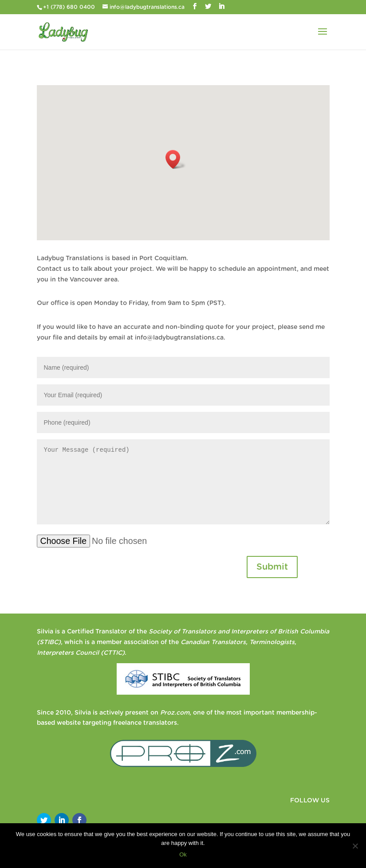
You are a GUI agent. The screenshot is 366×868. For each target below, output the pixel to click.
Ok (183, 854)
